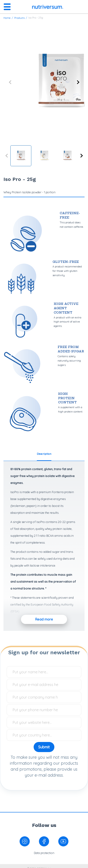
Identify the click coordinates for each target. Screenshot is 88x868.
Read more (44, 619)
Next (78, 82)
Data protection (44, 853)
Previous (10, 82)
